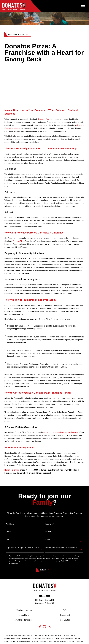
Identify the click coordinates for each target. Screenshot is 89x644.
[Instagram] (44, 589)
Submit (43, 531)
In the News (24, 576)
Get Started (65, 581)
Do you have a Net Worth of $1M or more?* (61, 509)
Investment (65, 576)
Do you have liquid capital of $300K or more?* (22, 509)
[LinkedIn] (49, 589)
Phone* (48, 493)
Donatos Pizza (44, 81)
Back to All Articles (16, 34)
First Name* (10, 485)
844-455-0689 (45, 557)
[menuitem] (7, 637)
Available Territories (24, 581)
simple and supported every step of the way (61, 393)
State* (48, 501)
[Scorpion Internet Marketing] (73, 634)
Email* (8, 493)
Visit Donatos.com (24, 571)
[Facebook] (40, 589)
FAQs (65, 571)
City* (8, 501)
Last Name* (50, 485)
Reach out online (12, 431)
